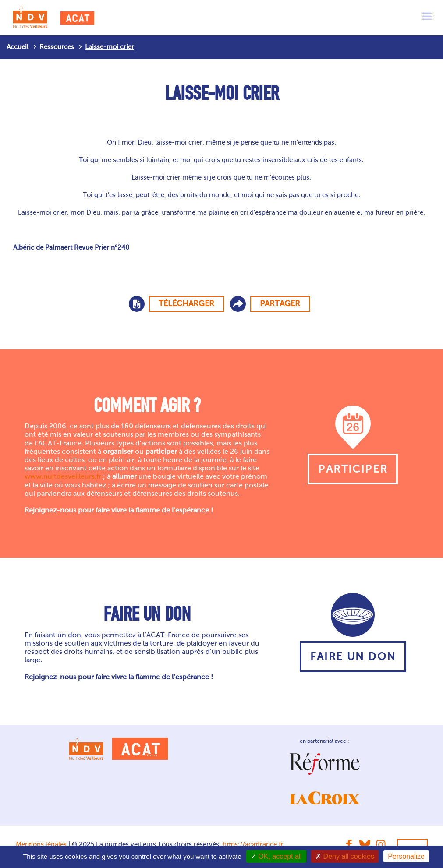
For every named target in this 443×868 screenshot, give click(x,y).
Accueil (18, 47)
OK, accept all (276, 856)
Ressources (57, 47)
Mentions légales (41, 844)
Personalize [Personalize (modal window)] (406, 856)
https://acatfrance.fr (253, 844)
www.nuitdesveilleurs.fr (63, 476)
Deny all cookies (345, 856)
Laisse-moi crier (110, 47)
